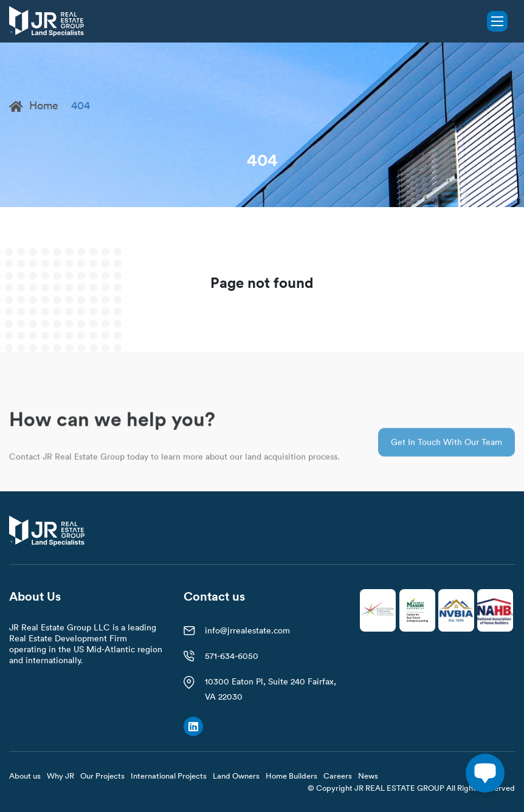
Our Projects (102, 776)
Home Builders (291, 776)
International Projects (169, 776)
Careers (338, 776)
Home (34, 105)
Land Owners (236, 776)
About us (25, 776)
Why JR (60, 776)
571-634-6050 (232, 656)
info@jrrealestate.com (247, 630)
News (368, 776)
